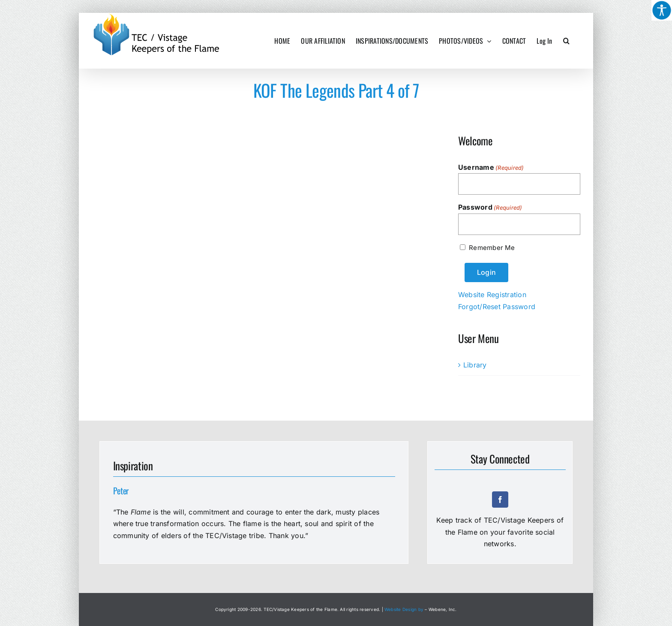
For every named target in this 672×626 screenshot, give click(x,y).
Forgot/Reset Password (497, 307)
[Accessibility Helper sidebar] (662, 10)
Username (491, 168)
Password (490, 208)
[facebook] (500, 500)
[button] (566, 41)
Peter (121, 491)
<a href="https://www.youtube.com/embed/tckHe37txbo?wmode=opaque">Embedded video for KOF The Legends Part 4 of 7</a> (182, 205)
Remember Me (492, 248)
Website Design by (404, 609)
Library (475, 365)
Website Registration (492, 295)
